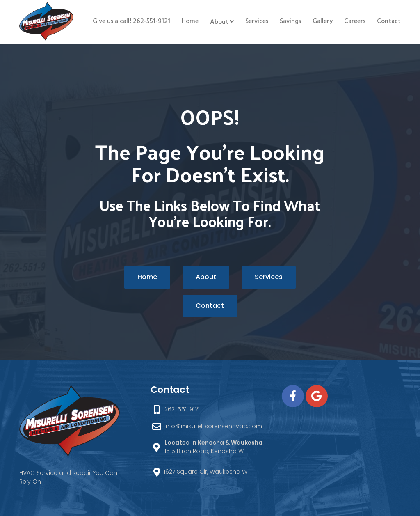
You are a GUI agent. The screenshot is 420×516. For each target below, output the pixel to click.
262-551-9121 (182, 409)
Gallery (323, 21)
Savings (290, 21)
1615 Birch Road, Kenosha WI (213, 447)
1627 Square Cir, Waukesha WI (206, 472)
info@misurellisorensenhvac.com (213, 426)
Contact (389, 21)
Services (257, 21)
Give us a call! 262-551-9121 (131, 21)
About (219, 22)
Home (190, 21)
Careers (355, 21)
